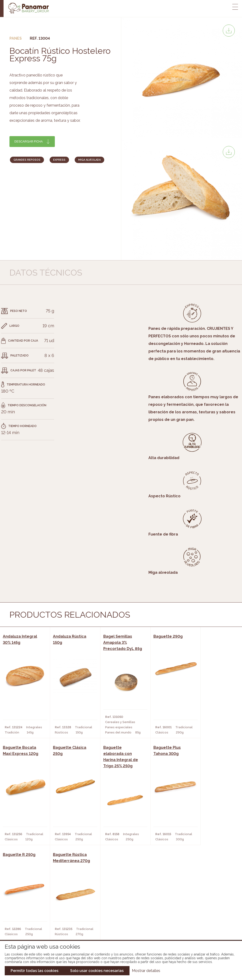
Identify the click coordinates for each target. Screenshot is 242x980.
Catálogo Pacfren (118, 930)
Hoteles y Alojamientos (69, 923)
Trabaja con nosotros (201, 898)
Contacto (24, 916)
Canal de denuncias (201, 927)
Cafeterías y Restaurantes (71, 902)
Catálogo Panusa (117, 923)
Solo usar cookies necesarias (97, 971)
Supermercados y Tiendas (70, 916)
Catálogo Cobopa (118, 916)
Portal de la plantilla (201, 913)
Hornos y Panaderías (66, 909)
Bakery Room (27, 909)
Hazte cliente (28, 923)
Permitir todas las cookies (35, 971)
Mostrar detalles (146, 971)
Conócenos (26, 902)
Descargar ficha (29, 141)
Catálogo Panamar (119, 909)
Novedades (111, 902)
